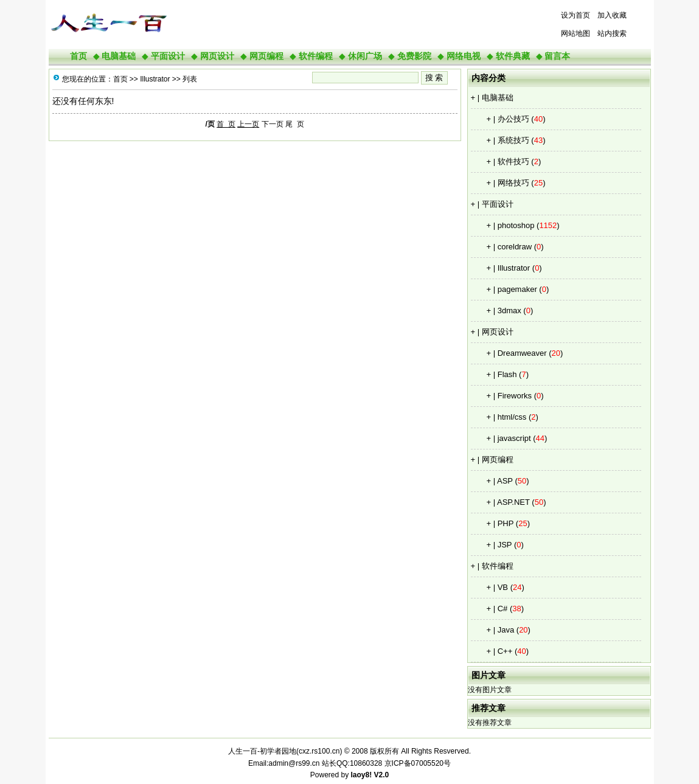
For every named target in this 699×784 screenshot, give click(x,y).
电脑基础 (119, 56)
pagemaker (517, 289)
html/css (512, 417)
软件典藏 (513, 56)
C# (503, 609)
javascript (514, 438)
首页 (78, 56)
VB (503, 587)
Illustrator (514, 268)
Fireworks (515, 396)
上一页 (248, 124)
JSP (505, 545)
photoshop (516, 225)
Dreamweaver (522, 353)
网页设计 (217, 56)
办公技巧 (513, 119)
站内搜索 (612, 33)
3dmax (509, 310)
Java (506, 630)
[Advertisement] (322, 24)
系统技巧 (513, 140)
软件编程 (316, 56)
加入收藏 (612, 15)
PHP (506, 523)
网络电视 (464, 56)
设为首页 (576, 15)
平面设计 (168, 56)
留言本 (557, 56)
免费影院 (414, 56)
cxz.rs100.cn (319, 751)
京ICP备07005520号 (418, 763)
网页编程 (266, 56)
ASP (505, 481)
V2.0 (382, 775)
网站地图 (576, 33)
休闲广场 (365, 56)
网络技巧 (513, 183)
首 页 (226, 124)
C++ (505, 651)
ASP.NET (513, 502)
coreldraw (515, 247)
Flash (507, 374)
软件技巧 (513, 161)
